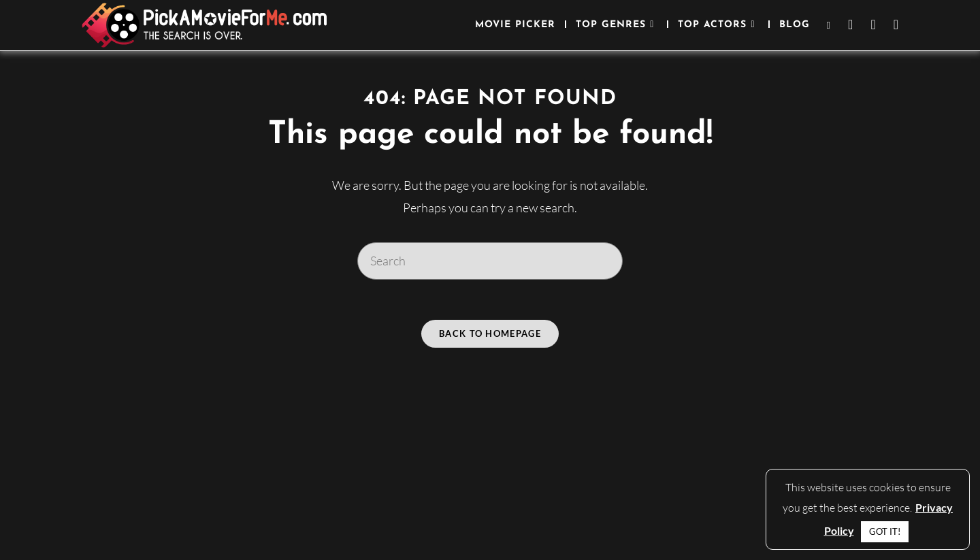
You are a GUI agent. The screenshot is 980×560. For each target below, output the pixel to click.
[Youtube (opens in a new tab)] (896, 24)
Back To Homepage (490, 334)
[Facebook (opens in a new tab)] (850, 24)
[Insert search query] (490, 261)
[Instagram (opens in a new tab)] (873, 24)
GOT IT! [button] (885, 531)
